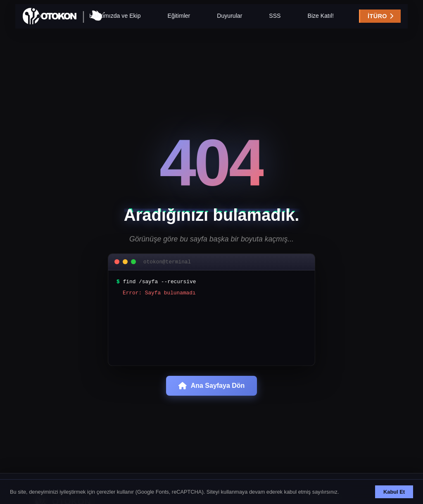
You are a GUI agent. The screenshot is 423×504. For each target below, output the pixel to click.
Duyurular (229, 20)
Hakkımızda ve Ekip (115, 20)
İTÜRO (361, 21)
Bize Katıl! (320, 20)
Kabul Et (394, 492)
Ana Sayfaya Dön (212, 390)
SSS (275, 20)
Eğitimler (179, 20)
